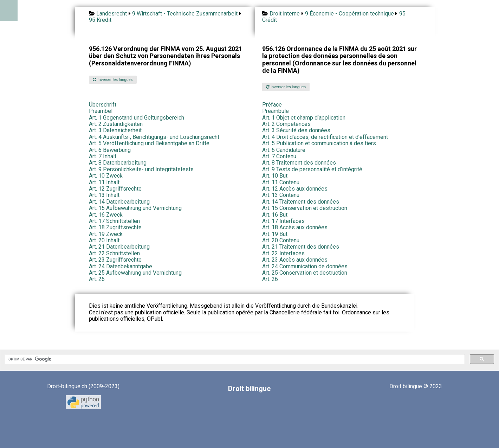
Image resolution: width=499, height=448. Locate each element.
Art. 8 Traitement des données (299, 163)
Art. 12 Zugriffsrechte (115, 189)
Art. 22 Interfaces (283, 253)
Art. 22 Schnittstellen (114, 253)
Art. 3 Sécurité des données (296, 130)
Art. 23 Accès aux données (295, 260)
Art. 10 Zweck (106, 176)
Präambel (101, 111)
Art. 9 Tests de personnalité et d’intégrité (312, 169)
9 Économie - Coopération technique (349, 14)
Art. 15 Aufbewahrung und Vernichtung (135, 208)
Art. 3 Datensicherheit (115, 130)
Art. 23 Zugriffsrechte (115, 260)
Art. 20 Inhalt (104, 240)
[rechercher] (234, 359)
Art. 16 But (275, 215)
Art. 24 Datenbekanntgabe (121, 266)
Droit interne (285, 14)
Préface (272, 105)
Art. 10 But (275, 176)
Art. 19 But (275, 234)
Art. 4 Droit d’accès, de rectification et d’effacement (325, 137)
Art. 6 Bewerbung (110, 150)
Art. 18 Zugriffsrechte (115, 227)
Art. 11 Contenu (281, 182)
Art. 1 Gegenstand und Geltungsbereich (137, 118)
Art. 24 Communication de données (305, 266)
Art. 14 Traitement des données (301, 202)
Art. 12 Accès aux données (295, 189)
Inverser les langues (113, 79)
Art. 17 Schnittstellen (114, 221)
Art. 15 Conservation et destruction (305, 208)
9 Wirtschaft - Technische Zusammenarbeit (185, 14)
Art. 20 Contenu (281, 240)
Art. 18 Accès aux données (295, 227)
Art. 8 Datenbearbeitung (118, 163)
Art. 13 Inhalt (104, 195)
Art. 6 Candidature (284, 150)
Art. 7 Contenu (279, 156)
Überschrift (103, 105)
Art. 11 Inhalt (104, 182)
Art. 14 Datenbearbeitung (119, 202)
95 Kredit (100, 20)
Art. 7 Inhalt (103, 156)
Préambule (276, 111)
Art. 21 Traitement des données (301, 247)
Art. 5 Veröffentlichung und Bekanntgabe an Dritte (149, 143)
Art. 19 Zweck (106, 234)
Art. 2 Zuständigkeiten (116, 124)
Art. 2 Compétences (286, 124)
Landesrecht (112, 14)
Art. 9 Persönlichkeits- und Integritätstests (141, 169)
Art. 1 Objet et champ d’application (304, 118)
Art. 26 (97, 279)
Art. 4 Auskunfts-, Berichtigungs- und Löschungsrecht (154, 137)
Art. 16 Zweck (106, 215)
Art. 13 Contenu (281, 195)
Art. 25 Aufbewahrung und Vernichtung (135, 273)
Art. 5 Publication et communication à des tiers (319, 143)
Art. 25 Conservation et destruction (305, 273)
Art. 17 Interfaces (283, 221)
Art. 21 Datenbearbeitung (119, 247)
